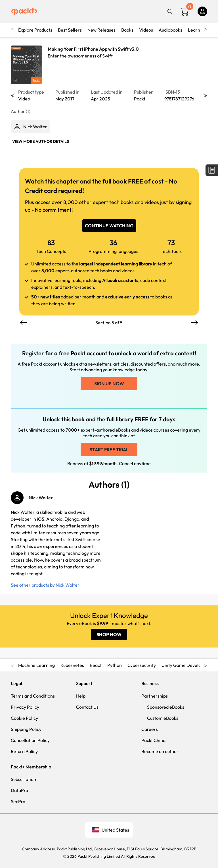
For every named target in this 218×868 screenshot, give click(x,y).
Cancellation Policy (30, 740)
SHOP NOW (109, 634)
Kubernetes (72, 665)
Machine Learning (36, 665)
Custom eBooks (163, 718)
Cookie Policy (24, 718)
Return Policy (24, 751)
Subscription (23, 779)
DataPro (19, 790)
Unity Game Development (188, 665)
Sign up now (109, 384)
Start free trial (109, 450)
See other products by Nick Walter (45, 585)
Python (115, 665)
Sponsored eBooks (166, 707)
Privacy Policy (25, 707)
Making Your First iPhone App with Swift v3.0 (93, 49)
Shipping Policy (26, 729)
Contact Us (87, 707)
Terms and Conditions (33, 696)
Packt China (153, 740)
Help (81, 696)
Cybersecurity (142, 665)
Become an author (160, 751)
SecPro (18, 801)
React (96, 665)
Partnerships (155, 696)
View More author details (41, 141)
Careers (150, 729)
